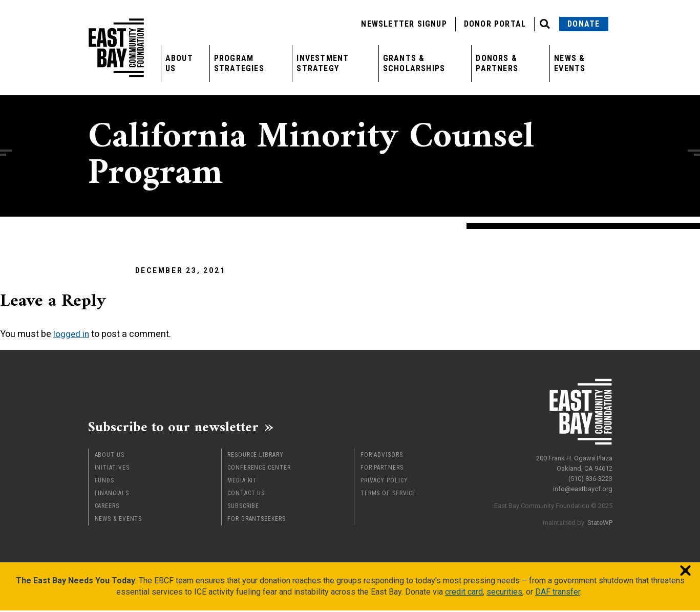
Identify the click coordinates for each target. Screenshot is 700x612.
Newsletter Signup (404, 24)
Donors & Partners (497, 63)
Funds (105, 482)
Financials (112, 495)
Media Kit (242, 482)
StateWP (600, 520)
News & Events (570, 63)
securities (504, 593)
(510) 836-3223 (590, 476)
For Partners (382, 469)
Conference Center (259, 469)
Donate (584, 24)
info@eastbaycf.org (583, 486)
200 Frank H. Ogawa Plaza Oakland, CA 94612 (574, 461)
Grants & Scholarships (414, 63)
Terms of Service (388, 495)
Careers (107, 508)
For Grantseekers (256, 520)
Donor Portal (495, 24)
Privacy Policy (384, 482)
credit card (464, 593)
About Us (179, 63)
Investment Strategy (323, 63)
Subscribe (243, 508)
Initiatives (112, 469)
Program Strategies (239, 63)
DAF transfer (558, 593)
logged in (72, 334)
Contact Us (246, 495)
